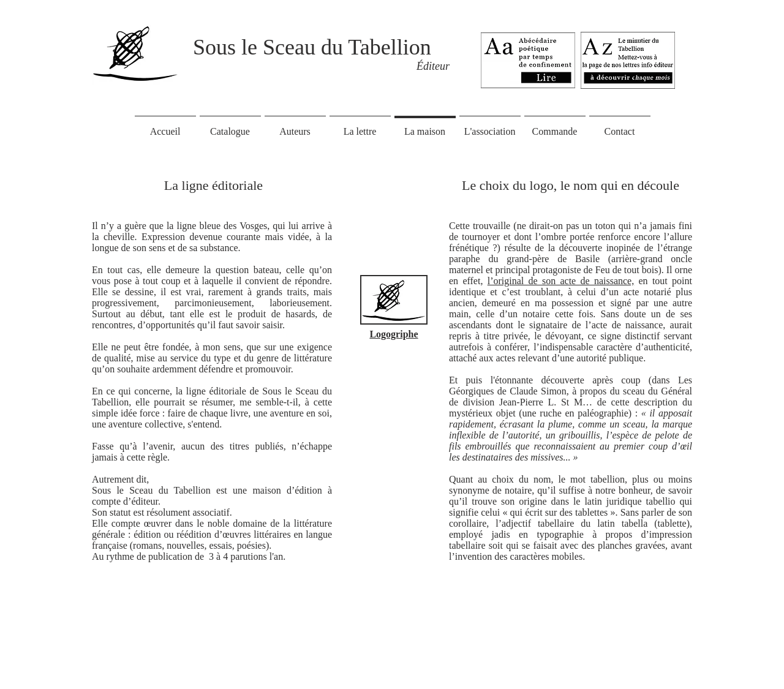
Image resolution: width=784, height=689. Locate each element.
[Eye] (628, 60)
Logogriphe (394, 334)
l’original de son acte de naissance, (561, 281)
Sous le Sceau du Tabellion (312, 47)
